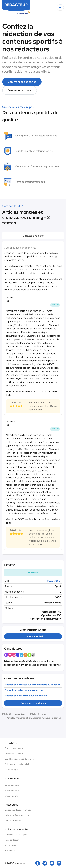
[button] (60, 7)
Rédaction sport (39, 714)
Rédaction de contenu (14, 714)
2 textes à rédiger (33, 236)
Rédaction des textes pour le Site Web (26, 696)
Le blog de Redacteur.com (17, 815)
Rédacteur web (12, 785)
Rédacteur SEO (12, 791)
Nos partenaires (12, 845)
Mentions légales (12, 770)
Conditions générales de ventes (19, 759)
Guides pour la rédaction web (18, 810)
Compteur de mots (13, 821)
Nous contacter (12, 840)
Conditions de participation (17, 834)
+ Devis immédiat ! (33, 636)
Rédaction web (11, 796)
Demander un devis (20, 90)
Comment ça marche (14, 748)
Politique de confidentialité (17, 764)
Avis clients (10, 851)
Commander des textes (22, 82)
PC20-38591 (54, 581)
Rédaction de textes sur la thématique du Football (32, 685)
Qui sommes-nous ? (14, 754)
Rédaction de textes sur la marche (24, 690)
